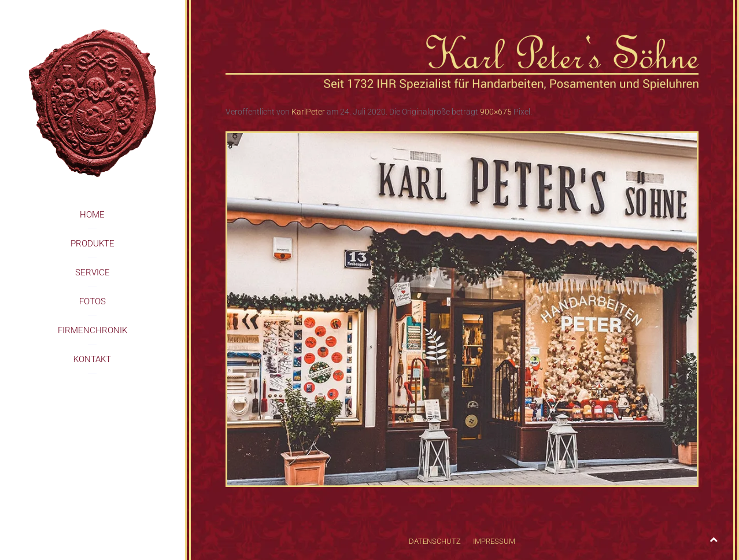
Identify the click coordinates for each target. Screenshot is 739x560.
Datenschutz (435, 541)
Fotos (93, 301)
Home (92, 215)
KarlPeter (308, 112)
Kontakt (92, 359)
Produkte (93, 244)
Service (93, 272)
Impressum (494, 541)
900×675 (496, 112)
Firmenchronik (93, 330)
